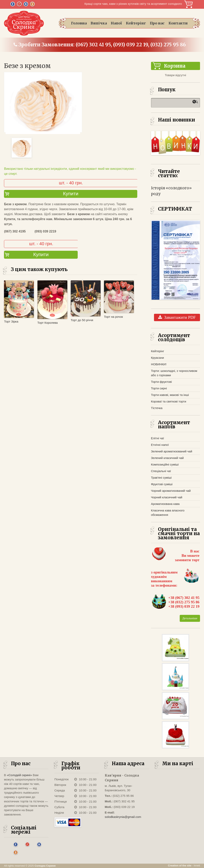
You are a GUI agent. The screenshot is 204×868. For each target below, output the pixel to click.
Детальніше (190, 618)
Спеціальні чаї (161, 471)
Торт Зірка (11, 321)
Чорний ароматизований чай (171, 491)
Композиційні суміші (165, 464)
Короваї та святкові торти (169, 401)
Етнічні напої (160, 445)
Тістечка (157, 408)
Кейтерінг (136, 23)
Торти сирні (159, 388)
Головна (79, 23)
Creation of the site (180, 866)
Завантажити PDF (177, 317)
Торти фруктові (161, 382)
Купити (71, 194)
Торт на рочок (113, 317)
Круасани (157, 358)
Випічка (99, 23)
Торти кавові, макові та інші (170, 395)
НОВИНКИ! (159, 364)
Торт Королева (48, 323)
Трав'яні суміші (161, 478)
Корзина (189, 4)
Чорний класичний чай (167, 497)
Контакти (178, 23)
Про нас (157, 23)
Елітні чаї (157, 438)
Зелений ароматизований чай (172, 451)
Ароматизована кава (165, 504)
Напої (116, 23)
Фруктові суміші (162, 484)
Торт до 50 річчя (82, 320)
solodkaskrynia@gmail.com (123, 817)
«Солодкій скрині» (19, 775)
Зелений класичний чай (167, 458)
